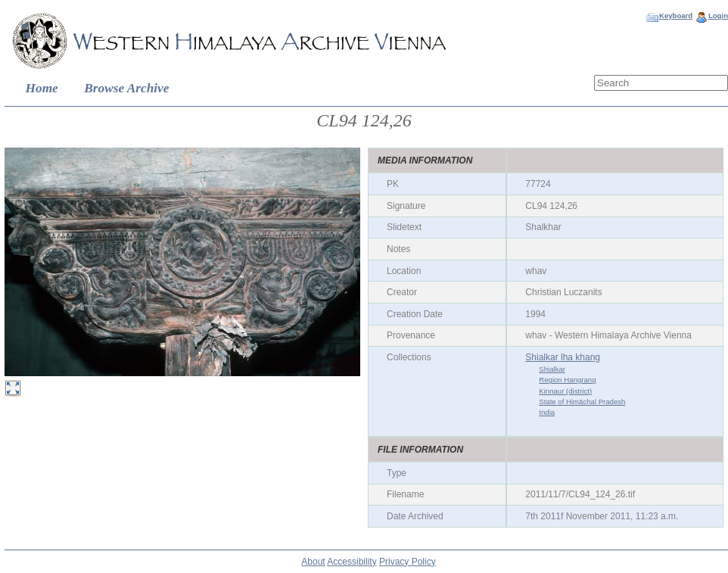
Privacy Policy (408, 562)
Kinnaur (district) (565, 391)
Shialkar (552, 369)
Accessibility (352, 562)
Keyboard (676, 16)
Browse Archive (126, 88)
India (547, 412)
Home (42, 88)
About (313, 562)
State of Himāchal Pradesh (582, 402)
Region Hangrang (567, 380)
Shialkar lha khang (563, 357)
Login (718, 16)
